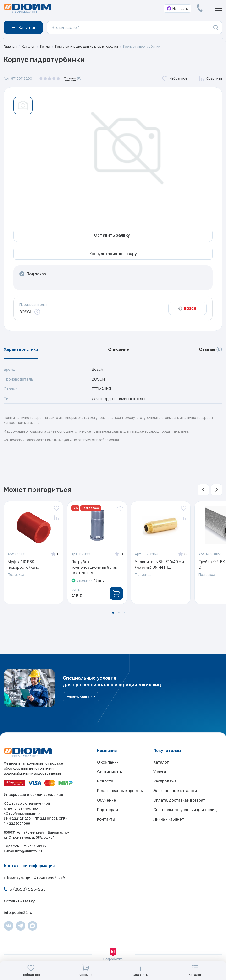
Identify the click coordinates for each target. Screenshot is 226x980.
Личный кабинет (169, 820)
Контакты (106, 820)
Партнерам (107, 810)
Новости (105, 782)
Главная (10, 46)
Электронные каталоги (175, 791)
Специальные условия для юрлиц (185, 810)
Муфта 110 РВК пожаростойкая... (24, 565)
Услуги (160, 772)
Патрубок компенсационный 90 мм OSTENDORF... (94, 568)
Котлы (45, 46)
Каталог (28, 46)
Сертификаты (110, 772)
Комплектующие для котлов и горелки (87, 46)
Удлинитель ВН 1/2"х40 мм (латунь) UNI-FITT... (159, 565)
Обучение (107, 801)
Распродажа (165, 782)
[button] (203, 490)
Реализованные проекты (120, 791)
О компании (108, 762)
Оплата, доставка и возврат (179, 801)
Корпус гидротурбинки (143, 46)
